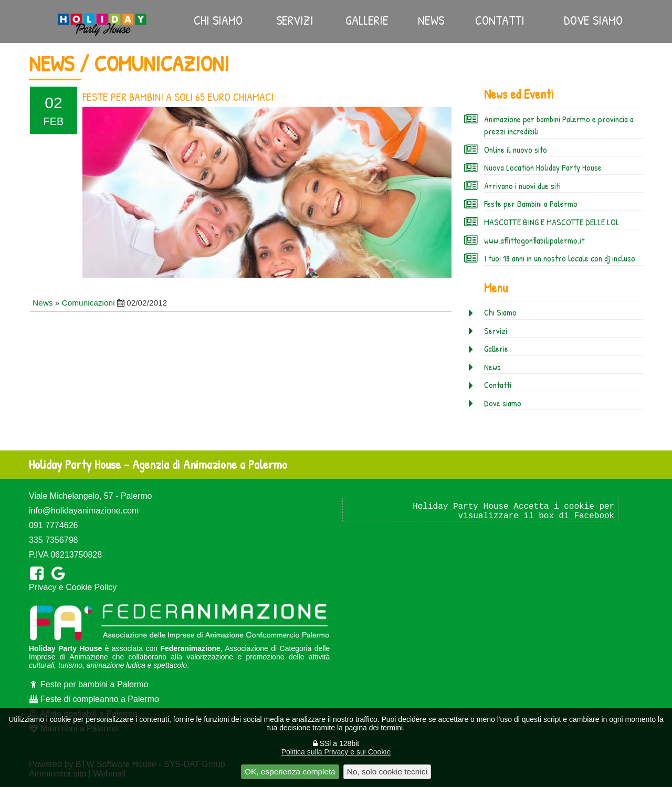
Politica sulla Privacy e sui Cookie (336, 752)
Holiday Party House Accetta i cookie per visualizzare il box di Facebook (513, 511)
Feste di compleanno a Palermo (94, 699)
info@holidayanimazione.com (84, 511)
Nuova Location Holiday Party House (543, 167)
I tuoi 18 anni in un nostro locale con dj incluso (560, 258)
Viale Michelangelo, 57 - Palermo (91, 496)
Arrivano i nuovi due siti (522, 186)
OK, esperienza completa (290, 772)
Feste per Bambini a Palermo (531, 204)
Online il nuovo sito (516, 150)
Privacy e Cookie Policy (73, 587)
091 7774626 (53, 525)
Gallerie (367, 20)
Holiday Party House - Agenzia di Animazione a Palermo (158, 464)
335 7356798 (53, 540)
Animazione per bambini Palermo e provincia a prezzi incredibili (559, 125)
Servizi (295, 20)
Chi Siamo (218, 20)
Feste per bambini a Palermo (88, 684)
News (431, 20)
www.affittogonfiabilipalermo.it (534, 240)
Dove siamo (593, 20)
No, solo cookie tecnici (387, 772)
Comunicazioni (88, 303)
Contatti (500, 20)
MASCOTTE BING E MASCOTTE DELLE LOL (552, 222)
